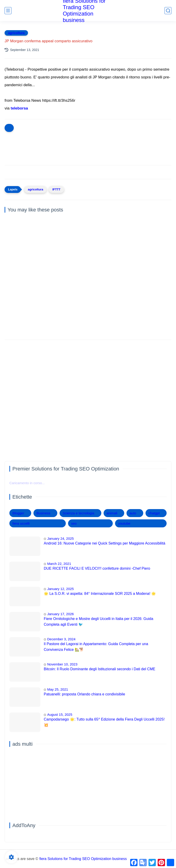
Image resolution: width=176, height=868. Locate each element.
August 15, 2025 (60, 714)
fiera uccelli (21, 523)
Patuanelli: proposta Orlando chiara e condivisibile (84, 694)
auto (133, 513)
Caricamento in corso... (27, 483)
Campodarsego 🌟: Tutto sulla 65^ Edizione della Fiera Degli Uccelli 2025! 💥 (104, 722)
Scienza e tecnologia (78, 513)
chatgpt (154, 513)
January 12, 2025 (60, 589)
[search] (168, 11)
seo (74, 523)
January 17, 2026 (60, 614)
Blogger (18, 513)
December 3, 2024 (61, 639)
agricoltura (16, 33)
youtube (124, 523)
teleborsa (19, 108)
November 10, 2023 (62, 664)
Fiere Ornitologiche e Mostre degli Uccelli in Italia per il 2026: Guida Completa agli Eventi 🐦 (99, 622)
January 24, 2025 (60, 538)
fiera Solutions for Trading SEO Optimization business (83, 859)
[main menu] (8, 11)
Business (43, 513)
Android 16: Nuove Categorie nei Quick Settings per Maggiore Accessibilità (104, 543)
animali (112, 513)
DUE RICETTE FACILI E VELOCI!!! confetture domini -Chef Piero (97, 568)
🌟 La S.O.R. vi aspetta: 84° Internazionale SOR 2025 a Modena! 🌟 (100, 594)
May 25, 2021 (58, 689)
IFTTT (56, 189)
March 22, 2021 (59, 564)
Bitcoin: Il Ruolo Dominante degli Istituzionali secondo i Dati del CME (99, 669)
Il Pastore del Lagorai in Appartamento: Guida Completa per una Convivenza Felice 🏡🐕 (96, 647)
